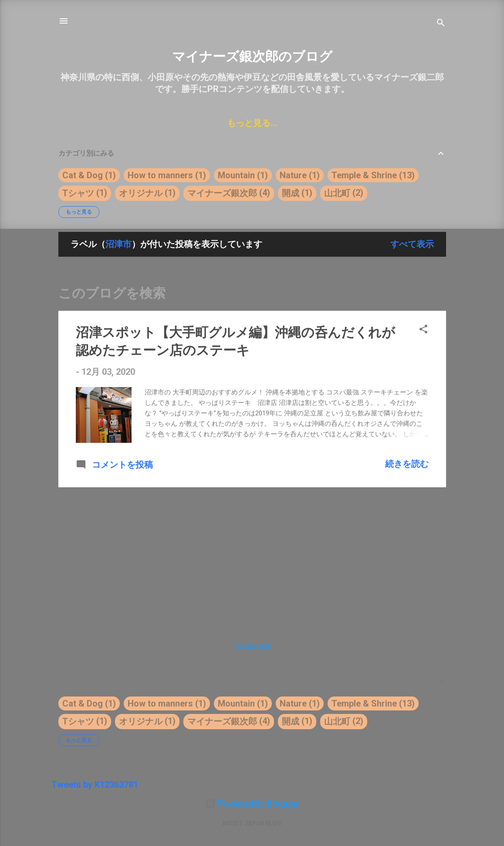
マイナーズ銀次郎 (222, 193)
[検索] (441, 24)
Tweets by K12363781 (95, 785)
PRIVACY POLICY (382, 123)
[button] (423, 330)
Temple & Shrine (364, 175)
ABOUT (184, 123)
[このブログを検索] (252, 293)
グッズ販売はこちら (254, 123)
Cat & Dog (83, 175)
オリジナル (141, 193)
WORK (140, 123)
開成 (291, 193)
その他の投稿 (252, 647)
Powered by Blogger (252, 804)
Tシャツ (78, 193)
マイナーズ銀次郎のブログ (252, 56)
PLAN (320, 123)
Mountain (236, 175)
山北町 (337, 193)
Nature (293, 175)
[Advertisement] (252, 555)
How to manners (160, 175)
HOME (100, 123)
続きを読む (407, 464)
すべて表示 (412, 244)
